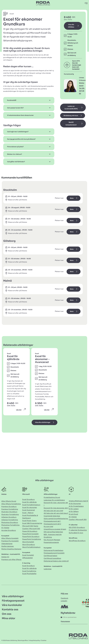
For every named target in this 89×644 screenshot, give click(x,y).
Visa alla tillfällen (71, 26)
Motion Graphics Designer (11, 549)
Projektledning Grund (52, 497)
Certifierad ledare (50, 556)
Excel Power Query (29, 521)
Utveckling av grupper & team (55, 529)
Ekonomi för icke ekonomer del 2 (56, 508)
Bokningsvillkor (23, 640)
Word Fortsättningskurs (31, 547)
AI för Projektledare (76, 506)
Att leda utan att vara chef (53, 511)
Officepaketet (28, 558)
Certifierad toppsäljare (52, 558)
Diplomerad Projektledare (53, 550)
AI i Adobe (5, 528)
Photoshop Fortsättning (10, 525)
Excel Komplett (28, 555)
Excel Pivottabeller (29, 574)
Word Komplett (28, 542)
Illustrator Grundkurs (9, 512)
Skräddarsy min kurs (71, 116)
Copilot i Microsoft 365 (31, 529)
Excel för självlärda (29, 502)
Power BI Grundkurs (30, 531)
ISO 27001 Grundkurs (77, 527)
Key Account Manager (52, 540)
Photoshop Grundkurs (10, 522)
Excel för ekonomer (30, 507)
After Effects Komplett (10, 538)
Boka (72, 198)
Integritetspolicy (35, 640)
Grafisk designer (8, 546)
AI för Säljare (74, 512)
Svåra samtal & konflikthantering (56, 519)
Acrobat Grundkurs (9, 530)
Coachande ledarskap (52, 516)
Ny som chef (48, 527)
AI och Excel (73, 514)
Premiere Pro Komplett (10, 541)
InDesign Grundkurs (9, 517)
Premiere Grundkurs (9, 507)
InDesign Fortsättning (10, 520)
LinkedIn (64, 601)
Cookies (44, 640)
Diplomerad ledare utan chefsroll (56, 561)
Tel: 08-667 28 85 (82, 91)
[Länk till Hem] (43, 3)
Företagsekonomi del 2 (52, 524)
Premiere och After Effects (11, 560)
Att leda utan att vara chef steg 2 (56, 513)
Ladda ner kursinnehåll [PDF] (71, 107)
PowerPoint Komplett (30, 534)
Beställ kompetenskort (71, 123)
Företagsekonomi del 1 (52, 521)
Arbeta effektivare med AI (78, 501)
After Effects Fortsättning (11, 504)
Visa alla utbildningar (43, 422)
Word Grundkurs (29, 545)
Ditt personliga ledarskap (53, 532)
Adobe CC (5, 557)
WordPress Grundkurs (77, 541)
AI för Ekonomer (75, 504)
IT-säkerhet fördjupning (78, 530)
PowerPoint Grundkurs (31, 537)
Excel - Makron (28, 513)
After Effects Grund (9, 501)
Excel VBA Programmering (32, 523)
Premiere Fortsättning (10, 509)
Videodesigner (7, 544)
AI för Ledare (74, 509)
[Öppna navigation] (86, 3)
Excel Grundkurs (28, 499)
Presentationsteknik (51, 542)
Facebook (64, 598)
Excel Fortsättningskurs (31, 505)
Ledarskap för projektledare (54, 500)
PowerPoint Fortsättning (32, 539)
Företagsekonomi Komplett (54, 553)
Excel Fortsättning (29, 571)
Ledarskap (48, 569)
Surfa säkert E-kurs (76, 533)
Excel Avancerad (29, 510)
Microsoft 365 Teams (30, 526)
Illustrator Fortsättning (10, 514)
